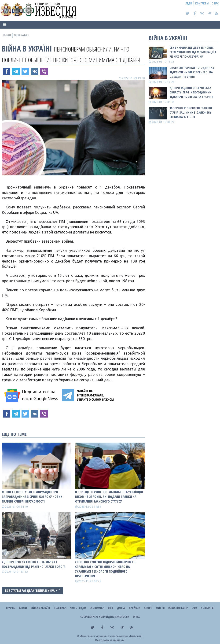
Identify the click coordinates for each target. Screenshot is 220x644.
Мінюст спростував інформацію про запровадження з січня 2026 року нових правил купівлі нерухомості (32, 497)
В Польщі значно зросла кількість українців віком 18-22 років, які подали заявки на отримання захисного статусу (109, 497)
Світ (111, 608)
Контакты (202, 3)
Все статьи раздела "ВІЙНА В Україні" (32, 590)
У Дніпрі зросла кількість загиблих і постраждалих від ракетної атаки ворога (34, 564)
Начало (11, 608)
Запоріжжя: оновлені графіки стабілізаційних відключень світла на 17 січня (191, 112)
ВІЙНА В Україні (27, 49)
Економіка (97, 608)
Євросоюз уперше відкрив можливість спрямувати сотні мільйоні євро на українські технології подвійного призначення (105, 569)
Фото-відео (78, 608)
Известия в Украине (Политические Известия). (112, 636)
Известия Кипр (178, 608)
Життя (160, 608)
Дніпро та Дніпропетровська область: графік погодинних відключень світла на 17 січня (191, 92)
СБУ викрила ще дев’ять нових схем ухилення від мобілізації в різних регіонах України (193, 52)
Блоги (23, 608)
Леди (189, 3)
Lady (194, 608)
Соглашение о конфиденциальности (105, 617)
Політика (60, 608)
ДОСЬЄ (121, 608)
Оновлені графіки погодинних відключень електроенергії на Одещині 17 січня (192, 72)
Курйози (135, 608)
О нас (215, 3)
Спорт (148, 608)
